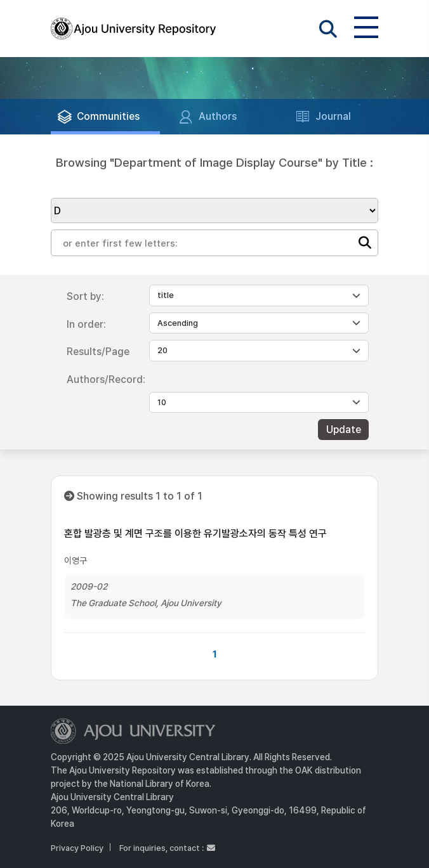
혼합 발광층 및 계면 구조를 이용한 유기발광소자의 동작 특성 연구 (195, 534)
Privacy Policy (77, 848)
